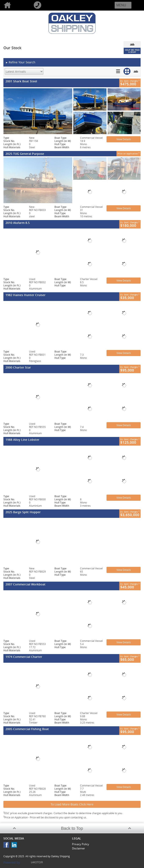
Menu (121, 5)
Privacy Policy (81, 844)
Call (45, 5)
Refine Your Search (20, 62)
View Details (124, 139)
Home (15, 5)
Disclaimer (78, 848)
